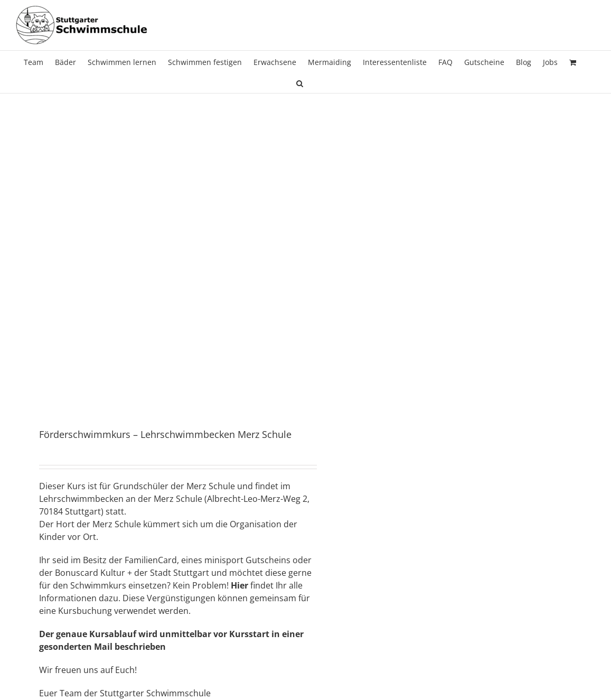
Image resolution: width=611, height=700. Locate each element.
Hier (239, 585)
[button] (300, 82)
